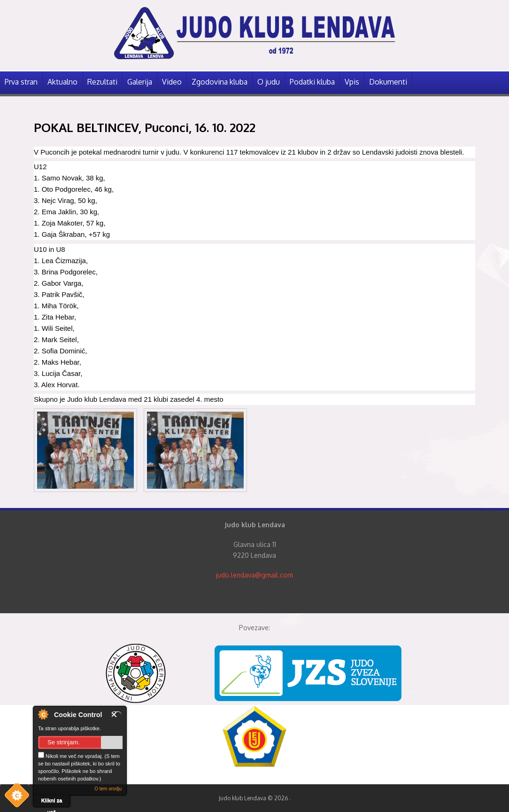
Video (172, 82)
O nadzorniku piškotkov (43, 714)
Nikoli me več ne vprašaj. (70, 755)
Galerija (140, 82)
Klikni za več (52, 802)
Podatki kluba (312, 82)
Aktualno (62, 82)
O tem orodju (108, 789)
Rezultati (102, 82)
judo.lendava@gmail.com (254, 575)
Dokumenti (388, 82)
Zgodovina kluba (220, 82)
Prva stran (21, 82)
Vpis (352, 82)
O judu (269, 82)
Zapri (116, 714)
